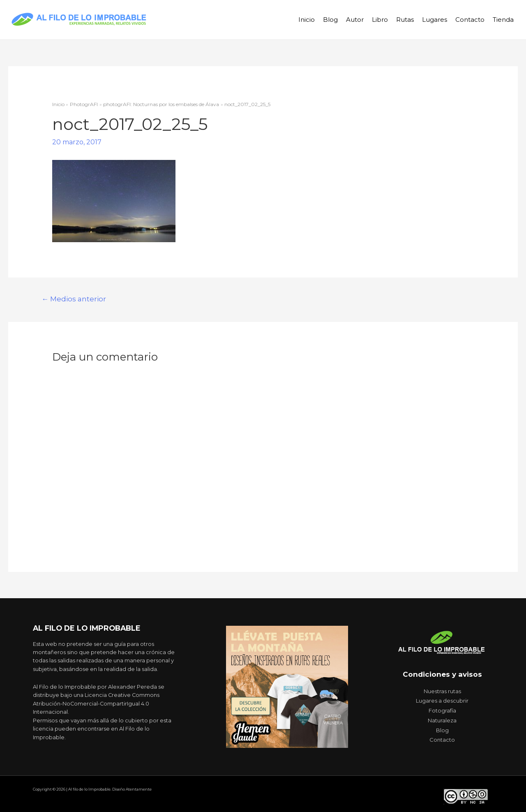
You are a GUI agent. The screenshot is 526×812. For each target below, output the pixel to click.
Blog (330, 20)
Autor (355, 20)
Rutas (405, 20)
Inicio (307, 20)
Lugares (435, 20)
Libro (380, 20)
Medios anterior (74, 299)
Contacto (470, 20)
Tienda (503, 20)
